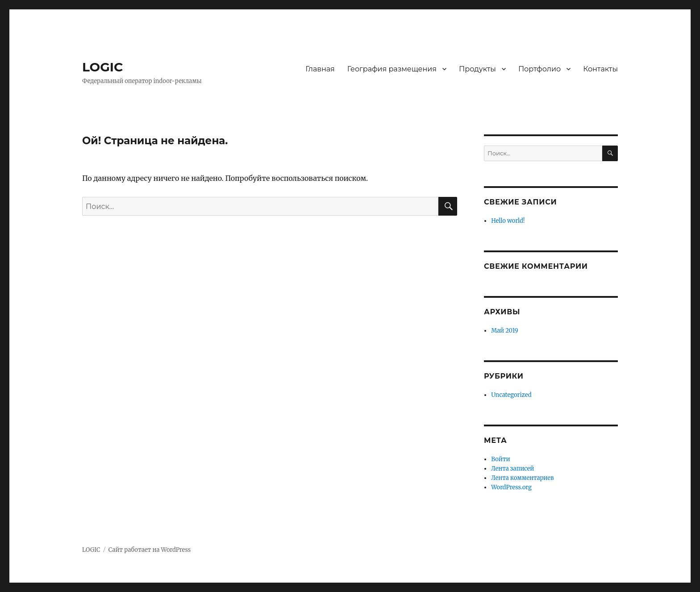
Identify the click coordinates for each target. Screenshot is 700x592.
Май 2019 (504, 331)
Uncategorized (511, 395)
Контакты (600, 69)
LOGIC (102, 67)
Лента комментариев (522, 478)
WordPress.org (511, 487)
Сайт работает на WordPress (150, 550)
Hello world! (508, 221)
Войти (500, 459)
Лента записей (512, 469)
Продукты (477, 69)
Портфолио (540, 69)
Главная (320, 69)
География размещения (392, 69)
